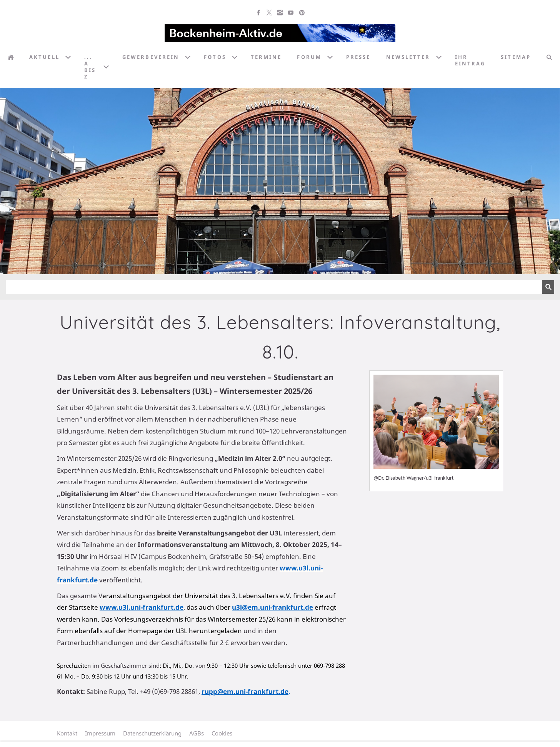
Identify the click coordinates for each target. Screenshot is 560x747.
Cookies (222, 733)
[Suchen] (274, 287)
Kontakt (67, 733)
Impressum (100, 733)
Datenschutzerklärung (152, 733)
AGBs (197, 733)
